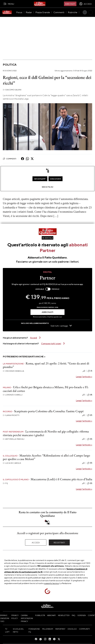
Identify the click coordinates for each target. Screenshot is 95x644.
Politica (10, 65)
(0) (90, 439)
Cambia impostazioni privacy (27, 618)
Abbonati (70, 4)
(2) (90, 415)
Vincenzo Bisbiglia (13, 371)
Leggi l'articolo (84, 377)
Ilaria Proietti (11, 415)
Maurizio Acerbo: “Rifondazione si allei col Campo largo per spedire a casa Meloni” (46, 457)
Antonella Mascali (14, 439)
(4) (90, 395)
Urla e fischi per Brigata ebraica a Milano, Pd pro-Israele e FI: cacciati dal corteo (46, 389)
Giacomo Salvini (12, 90)
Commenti (10, 159)
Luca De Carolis (12, 463)
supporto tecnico (52, 583)
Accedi (36, 542)
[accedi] (85, 4)
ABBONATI (47, 312)
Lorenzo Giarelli (13, 395)
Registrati (59, 542)
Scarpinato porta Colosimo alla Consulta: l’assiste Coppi (49, 411)
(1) (90, 371)
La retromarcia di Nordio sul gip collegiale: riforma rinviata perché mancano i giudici (46, 433)
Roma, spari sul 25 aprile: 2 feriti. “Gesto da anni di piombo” (46, 365)
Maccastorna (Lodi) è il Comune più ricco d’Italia (61, 479)
